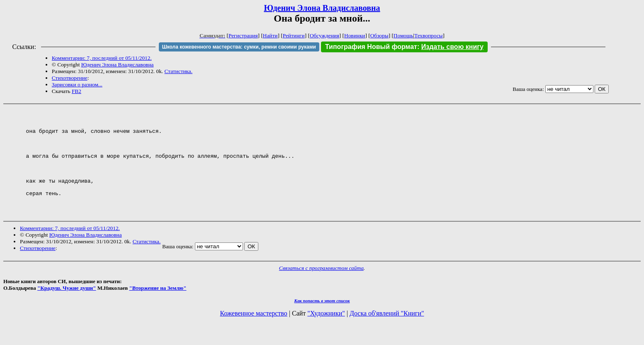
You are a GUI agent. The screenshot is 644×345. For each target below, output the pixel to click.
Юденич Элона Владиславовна (322, 8)
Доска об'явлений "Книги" (387, 334)
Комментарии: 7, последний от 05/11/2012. (102, 58)
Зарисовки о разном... (77, 84)
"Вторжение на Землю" (158, 309)
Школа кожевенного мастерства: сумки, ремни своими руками (239, 47)
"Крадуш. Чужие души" (67, 309)
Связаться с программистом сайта (321, 289)
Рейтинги (294, 35)
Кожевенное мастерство (254, 334)
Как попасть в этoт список (322, 322)
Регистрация (243, 35)
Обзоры (379, 35)
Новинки (355, 35)
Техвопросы (429, 35)
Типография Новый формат (371, 47)
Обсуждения (324, 35)
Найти (270, 35)
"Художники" (326, 334)
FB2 (77, 91)
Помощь (403, 35)
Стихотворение (70, 78)
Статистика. (178, 71)
